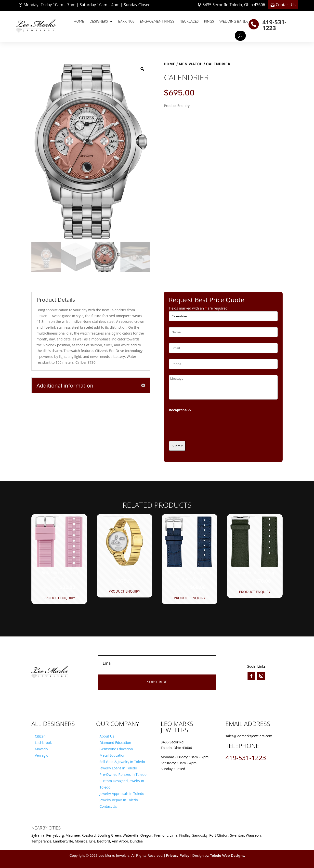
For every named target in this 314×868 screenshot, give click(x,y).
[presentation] (206, 425)
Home (79, 21)
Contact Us (286, 5)
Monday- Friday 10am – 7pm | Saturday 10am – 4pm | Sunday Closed (87, 5)
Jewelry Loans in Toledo (118, 768)
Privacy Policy (178, 855)
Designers (99, 21)
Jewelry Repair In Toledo (119, 800)
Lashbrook (43, 743)
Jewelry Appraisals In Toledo (122, 794)
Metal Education (112, 755)
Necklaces (189, 21)
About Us (107, 736)
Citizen (40, 736)
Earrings (126, 21)
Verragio (42, 755)
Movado (41, 749)
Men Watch (191, 64)
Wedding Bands (234, 21)
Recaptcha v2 (180, 410)
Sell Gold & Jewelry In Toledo (122, 762)
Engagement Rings (157, 21)
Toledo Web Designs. (227, 855)
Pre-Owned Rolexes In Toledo (123, 774)
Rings (209, 21)
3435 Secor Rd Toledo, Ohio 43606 (234, 5)
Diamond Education (115, 743)
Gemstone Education (116, 749)
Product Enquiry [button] (59, 598)
